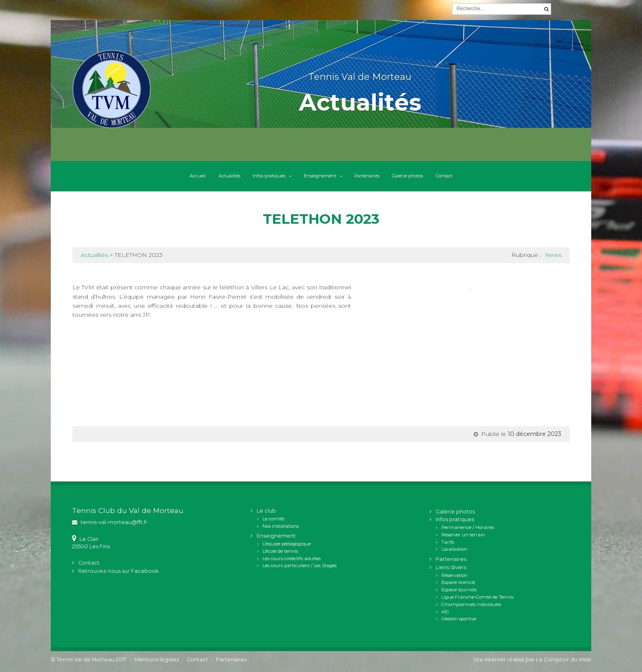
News (553, 258)
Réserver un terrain (463, 538)
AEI (445, 615)
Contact (481, 178)
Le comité (273, 522)
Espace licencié (458, 586)
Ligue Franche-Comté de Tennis (477, 600)
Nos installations (281, 529)
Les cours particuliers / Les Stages (300, 569)
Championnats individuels (471, 607)
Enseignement (318, 178)
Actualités (201, 178)
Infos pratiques (252, 178)
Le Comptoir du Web (564, 663)
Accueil (160, 178)
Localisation (454, 552)
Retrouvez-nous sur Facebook (118, 574)
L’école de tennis (280, 554)
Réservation (454, 578)
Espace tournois (459, 593)
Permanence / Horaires (468, 531)
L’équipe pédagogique (287, 547)
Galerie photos (432, 178)
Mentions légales (157, 663)
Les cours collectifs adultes (292, 561)
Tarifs (448, 545)
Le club (266, 514)
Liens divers (451, 571)
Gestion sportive (459, 622)
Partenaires (379, 178)
